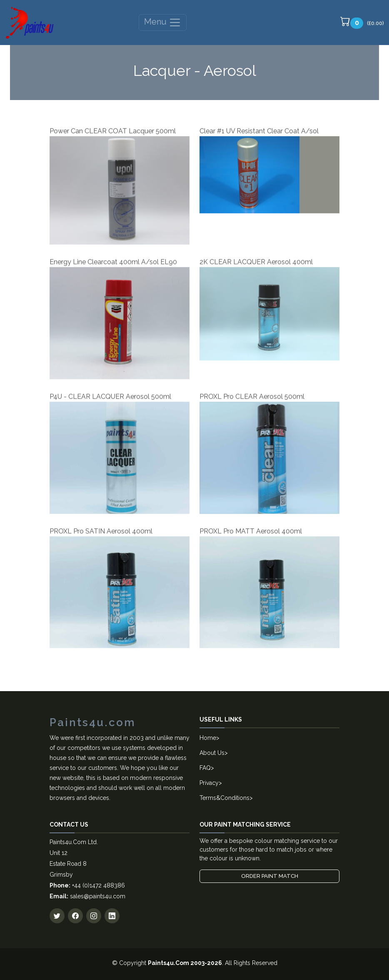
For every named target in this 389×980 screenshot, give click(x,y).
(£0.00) (362, 23)
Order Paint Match (270, 876)
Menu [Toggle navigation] (163, 23)
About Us (212, 753)
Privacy (209, 783)
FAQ (205, 768)
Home (208, 738)
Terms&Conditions (224, 798)
